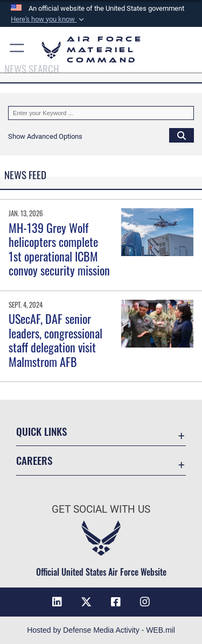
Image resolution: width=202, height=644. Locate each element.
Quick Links (41, 431)
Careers (34, 460)
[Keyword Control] (101, 113)
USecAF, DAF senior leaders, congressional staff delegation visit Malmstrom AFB (55, 340)
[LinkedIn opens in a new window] (57, 602)
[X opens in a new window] (86, 602)
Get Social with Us (101, 509)
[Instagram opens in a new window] (145, 602)
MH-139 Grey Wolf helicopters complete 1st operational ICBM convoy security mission (59, 249)
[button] (48, 19)
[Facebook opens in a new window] (116, 602)
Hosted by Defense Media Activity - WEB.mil (101, 630)
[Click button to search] (182, 135)
